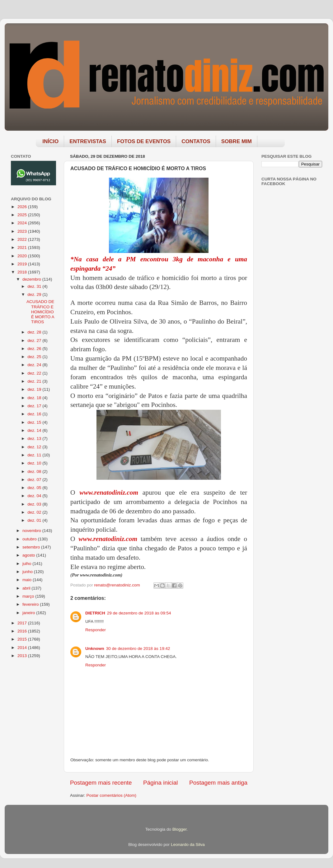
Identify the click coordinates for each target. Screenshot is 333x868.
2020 (23, 256)
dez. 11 (35, 455)
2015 (23, 639)
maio (28, 580)
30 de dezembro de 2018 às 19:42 (138, 649)
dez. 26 (35, 349)
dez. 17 (35, 406)
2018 (23, 272)
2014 (23, 648)
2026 (23, 207)
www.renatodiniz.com (109, 492)
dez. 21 (35, 381)
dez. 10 (35, 463)
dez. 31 (35, 286)
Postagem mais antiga (218, 783)
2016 (23, 631)
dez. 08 (35, 471)
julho (27, 564)
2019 (23, 264)
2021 (23, 247)
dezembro (32, 279)
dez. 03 (35, 504)
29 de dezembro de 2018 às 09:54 (139, 613)
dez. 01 (35, 520)
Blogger (180, 829)
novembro (32, 531)
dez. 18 (35, 398)
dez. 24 (35, 365)
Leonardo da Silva (188, 845)
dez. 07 (35, 480)
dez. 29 (35, 294)
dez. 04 (35, 496)
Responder (96, 630)
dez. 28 (35, 332)
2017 (23, 623)
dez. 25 (35, 357)
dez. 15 (35, 422)
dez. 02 (35, 512)
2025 (23, 215)
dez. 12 (35, 447)
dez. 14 (35, 430)
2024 (23, 223)
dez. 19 (35, 389)
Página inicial (160, 783)
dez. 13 (35, 439)
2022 (23, 239)
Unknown (95, 649)
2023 (23, 231)
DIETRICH (95, 613)
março (29, 596)
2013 (23, 656)
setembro (32, 547)
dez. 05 (35, 488)
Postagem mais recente (101, 783)
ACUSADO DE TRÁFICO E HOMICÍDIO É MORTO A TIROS (40, 312)
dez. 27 (35, 341)
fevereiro (31, 604)
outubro (30, 539)
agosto (29, 555)
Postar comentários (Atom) (112, 795)
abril (27, 588)
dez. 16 (35, 414)
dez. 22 (35, 373)
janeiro (29, 613)
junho (28, 572)
